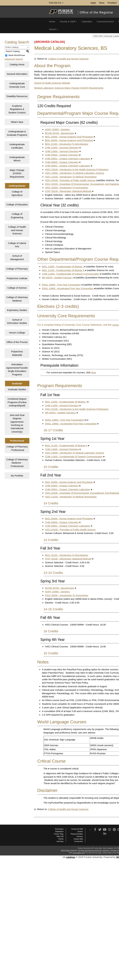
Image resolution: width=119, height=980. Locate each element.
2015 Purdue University (69, 850)
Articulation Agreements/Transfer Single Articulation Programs (17, 369)
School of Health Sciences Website (52, 83)
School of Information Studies (17, 321)
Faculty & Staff (68, 21)
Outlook (61, 839)
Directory (80, 836)
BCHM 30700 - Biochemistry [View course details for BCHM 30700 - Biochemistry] (60, 133)
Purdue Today (59, 834)
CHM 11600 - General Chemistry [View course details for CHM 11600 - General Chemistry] (62, 151)
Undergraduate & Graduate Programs (17, 133)
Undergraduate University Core (17, 85)
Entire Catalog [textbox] (12, 47)
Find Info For (56, 3)
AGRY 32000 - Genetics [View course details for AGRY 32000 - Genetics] (57, 129)
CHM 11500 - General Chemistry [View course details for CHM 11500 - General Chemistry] (62, 148)
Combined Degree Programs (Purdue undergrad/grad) (17, 402)
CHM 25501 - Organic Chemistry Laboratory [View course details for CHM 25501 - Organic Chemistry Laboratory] (68, 159)
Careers (80, 832)
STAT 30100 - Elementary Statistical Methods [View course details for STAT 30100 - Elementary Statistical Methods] (68, 191)
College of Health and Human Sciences (17, 230)
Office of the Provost (17, 342)
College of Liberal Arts (17, 245)
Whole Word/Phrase (17, 55)
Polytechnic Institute (17, 278)
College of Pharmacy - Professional (17, 448)
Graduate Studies (17, 389)
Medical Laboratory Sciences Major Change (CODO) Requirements (69, 88)
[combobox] (17, 47)
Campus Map (78, 839)
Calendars (87, 21)
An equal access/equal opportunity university (93, 850)
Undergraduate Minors (17, 159)
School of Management (17, 257)
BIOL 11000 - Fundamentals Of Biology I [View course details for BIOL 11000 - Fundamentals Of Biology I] (63, 267)
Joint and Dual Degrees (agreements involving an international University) (17, 423)
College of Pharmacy (17, 269)
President (112, 3)
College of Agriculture (17, 193)
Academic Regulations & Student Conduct (17, 109)
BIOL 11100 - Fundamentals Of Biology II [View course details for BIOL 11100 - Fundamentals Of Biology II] (63, 270)
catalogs (71, 857)
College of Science (17, 288)
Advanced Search (14, 59)
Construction (79, 841)
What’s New (17, 122)
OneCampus (59, 829)
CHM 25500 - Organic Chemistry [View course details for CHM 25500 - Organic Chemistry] (62, 155)
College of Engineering (17, 216)
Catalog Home (17, 64)
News (102, 3)
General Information (17, 74)
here (93, 372)
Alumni (54, 29)
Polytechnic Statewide (17, 353)
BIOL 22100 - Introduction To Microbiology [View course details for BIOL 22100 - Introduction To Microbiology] (67, 144)
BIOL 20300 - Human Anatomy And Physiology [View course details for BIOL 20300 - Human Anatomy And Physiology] (69, 137)
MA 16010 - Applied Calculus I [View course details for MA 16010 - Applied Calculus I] (57, 278)
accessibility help (79, 853)
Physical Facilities (77, 834)
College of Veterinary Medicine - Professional (17, 463)
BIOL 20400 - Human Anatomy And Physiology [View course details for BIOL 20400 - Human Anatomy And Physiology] (69, 140)
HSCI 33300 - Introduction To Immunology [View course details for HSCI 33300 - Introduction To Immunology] (67, 188)
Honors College (17, 333)
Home (52, 21)
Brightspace (59, 832)
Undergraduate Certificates (17, 146)
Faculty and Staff (77, 829)
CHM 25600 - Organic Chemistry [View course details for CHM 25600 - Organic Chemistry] (62, 162)
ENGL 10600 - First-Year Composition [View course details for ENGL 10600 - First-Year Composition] (61, 285)
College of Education (17, 204)
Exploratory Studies (17, 310)
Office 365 (60, 836)
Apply (93, 3)
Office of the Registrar (97, 12)
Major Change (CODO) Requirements (17, 173)
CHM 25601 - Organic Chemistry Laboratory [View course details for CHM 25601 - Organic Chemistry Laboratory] (68, 166)
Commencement (105, 21)
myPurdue (60, 841)
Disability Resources (17, 96)
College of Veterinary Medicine (17, 299)
